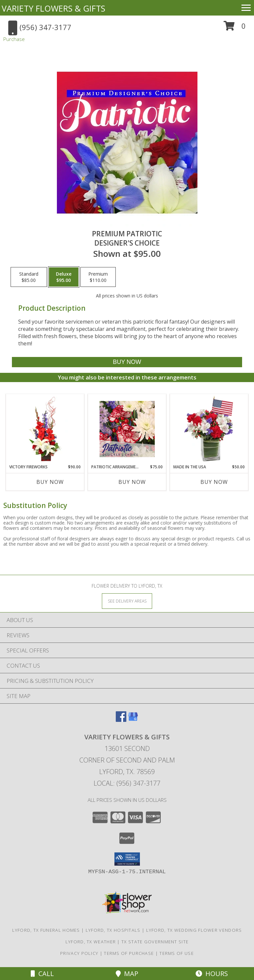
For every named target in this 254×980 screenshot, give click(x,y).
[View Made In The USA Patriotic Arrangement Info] (209, 429)
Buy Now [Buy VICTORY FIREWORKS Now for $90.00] (50, 482)
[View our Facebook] (121, 720)
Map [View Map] (127, 974)
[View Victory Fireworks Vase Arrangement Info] (45, 429)
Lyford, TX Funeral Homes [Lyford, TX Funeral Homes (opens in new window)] (46, 930)
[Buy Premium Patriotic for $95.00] (127, 362)
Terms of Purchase (129, 953)
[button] (235, 28)
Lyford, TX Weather (91, 942)
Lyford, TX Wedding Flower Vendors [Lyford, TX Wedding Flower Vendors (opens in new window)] (194, 930)
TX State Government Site (155, 942)
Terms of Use (177, 953)
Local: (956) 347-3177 (127, 783)
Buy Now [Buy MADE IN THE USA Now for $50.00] (214, 482)
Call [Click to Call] (42, 974)
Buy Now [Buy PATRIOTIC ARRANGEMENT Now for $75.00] (132, 482)
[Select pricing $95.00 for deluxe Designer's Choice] (64, 277)
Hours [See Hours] (212, 974)
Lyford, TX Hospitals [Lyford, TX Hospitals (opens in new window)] (113, 930)
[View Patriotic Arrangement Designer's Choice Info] (127, 429)
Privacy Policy (79, 953)
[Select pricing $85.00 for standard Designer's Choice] (29, 277)
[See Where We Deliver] (127, 601)
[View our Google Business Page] (133, 720)
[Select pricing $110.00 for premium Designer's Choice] (98, 277)
